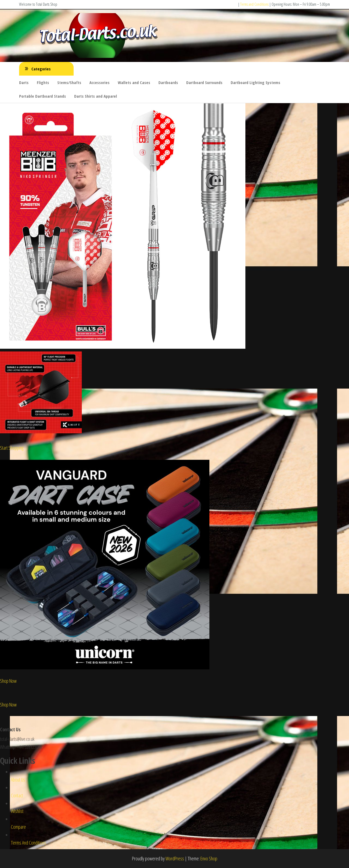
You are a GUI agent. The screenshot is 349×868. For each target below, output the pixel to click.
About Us (18, 780)
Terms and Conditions (254, 4)
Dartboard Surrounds (204, 82)
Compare (18, 827)
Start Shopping (12, 448)
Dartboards (168, 82)
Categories (41, 69)
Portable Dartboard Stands (43, 96)
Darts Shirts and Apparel (96, 96)
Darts (24, 82)
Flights (43, 82)
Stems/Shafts (69, 82)
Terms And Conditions (28, 843)
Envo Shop (209, 858)
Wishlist (17, 811)
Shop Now (8, 681)
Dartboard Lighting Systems (255, 82)
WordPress (175, 858)
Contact (17, 795)
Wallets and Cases (134, 82)
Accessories (100, 82)
